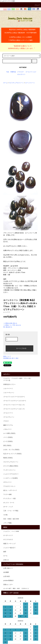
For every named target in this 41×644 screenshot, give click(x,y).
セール (5, 556)
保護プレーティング (9, 544)
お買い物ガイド (8, 568)
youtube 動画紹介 (9, 581)
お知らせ (6, 560)
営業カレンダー (8, 585)
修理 (5, 552)
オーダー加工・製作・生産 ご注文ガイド (16, 589)
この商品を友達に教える (10, 323)
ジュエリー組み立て (9, 548)
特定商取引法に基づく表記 (11, 358)
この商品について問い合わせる (12, 325)
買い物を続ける (8, 327)
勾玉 (8, 72)
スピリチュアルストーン (16, 83)
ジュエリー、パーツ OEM (11, 531)
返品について (7, 356)
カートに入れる (20, 348)
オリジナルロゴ (8, 540)
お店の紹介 (7, 576)
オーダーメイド (8, 535)
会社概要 (6, 572)
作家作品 (13, 72)
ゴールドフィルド (31, 72)
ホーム (5, 83)
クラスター (21, 72)
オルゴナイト (21, 74)
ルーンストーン (30, 83)
